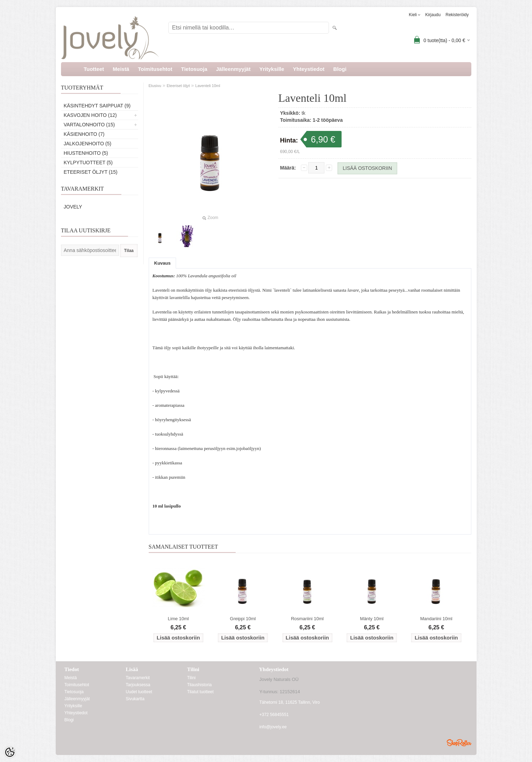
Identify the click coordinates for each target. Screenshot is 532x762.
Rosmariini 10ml (307, 619)
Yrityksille (272, 69)
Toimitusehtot (155, 69)
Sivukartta (135, 699)
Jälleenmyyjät (233, 69)
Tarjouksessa (138, 685)
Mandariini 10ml (436, 619)
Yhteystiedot (309, 69)
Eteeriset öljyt (178, 86)
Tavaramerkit (138, 678)
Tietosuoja (194, 69)
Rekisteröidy (457, 15)
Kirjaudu (433, 15)
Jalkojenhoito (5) (88, 144)
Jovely (73, 207)
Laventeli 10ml (208, 86)
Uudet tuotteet (139, 692)
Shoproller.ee (459, 743)
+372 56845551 (274, 715)
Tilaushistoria (200, 685)
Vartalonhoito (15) (89, 125)
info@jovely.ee (273, 727)
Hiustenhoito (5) (86, 153)
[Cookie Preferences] (10, 752)
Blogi (340, 69)
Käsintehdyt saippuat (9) (97, 106)
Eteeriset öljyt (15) (91, 172)
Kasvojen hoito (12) (90, 115)
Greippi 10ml (243, 619)
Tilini (191, 678)
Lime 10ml (179, 619)
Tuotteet (94, 69)
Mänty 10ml (372, 619)
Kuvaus (163, 263)
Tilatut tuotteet (201, 692)
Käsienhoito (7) (84, 134)
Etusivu (155, 86)
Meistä (121, 69)
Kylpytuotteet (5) (88, 163)
